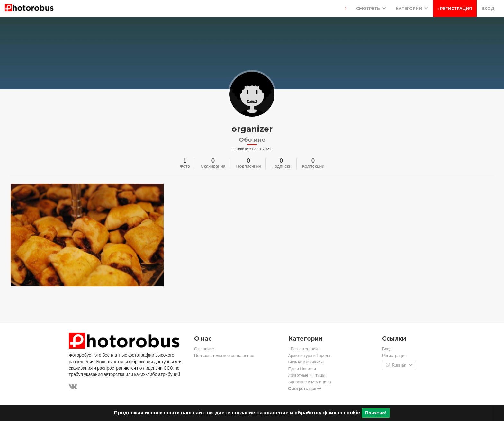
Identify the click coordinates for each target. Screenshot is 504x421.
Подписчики (248, 166)
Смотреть (371, 9)
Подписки (281, 166)
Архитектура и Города (309, 356)
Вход (488, 9)
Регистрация (455, 9)
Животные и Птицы (307, 375)
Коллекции (313, 166)
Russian (399, 365)
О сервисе (204, 349)
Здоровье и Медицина (310, 382)
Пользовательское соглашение (224, 356)
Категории (412, 9)
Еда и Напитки (302, 369)
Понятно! (376, 413)
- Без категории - (304, 349)
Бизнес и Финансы (306, 362)
